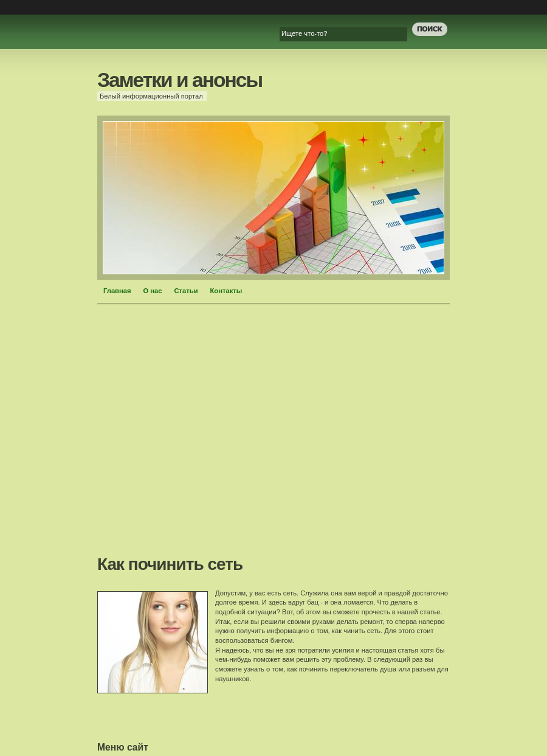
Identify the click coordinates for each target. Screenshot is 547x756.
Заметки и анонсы (180, 80)
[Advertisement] (205, 434)
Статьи (186, 291)
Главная (117, 291)
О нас (153, 291)
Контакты (226, 291)
